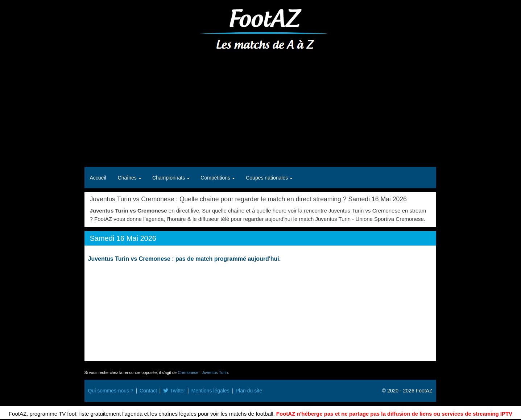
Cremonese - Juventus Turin (203, 372)
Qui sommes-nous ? (111, 391)
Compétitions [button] (216, 178)
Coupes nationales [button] (268, 178)
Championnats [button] (169, 178)
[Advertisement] (260, 109)
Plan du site (249, 391)
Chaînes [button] (128, 178)
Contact (148, 391)
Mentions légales (210, 391)
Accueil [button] (98, 178)
